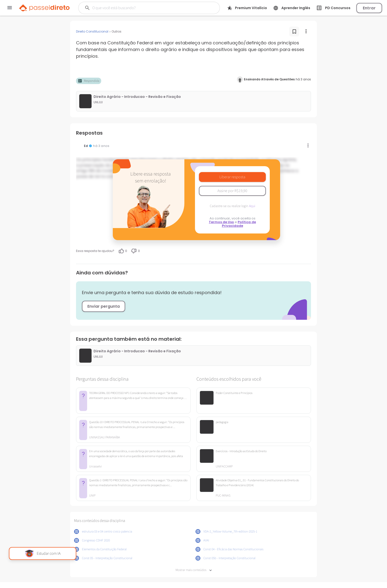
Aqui (252, 206)
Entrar (369, 8)
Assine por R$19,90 (232, 191)
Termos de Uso (221, 222)
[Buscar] (143, 8)
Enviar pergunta (104, 306)
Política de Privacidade (239, 224)
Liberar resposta (232, 177)
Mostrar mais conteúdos (194, 570)
